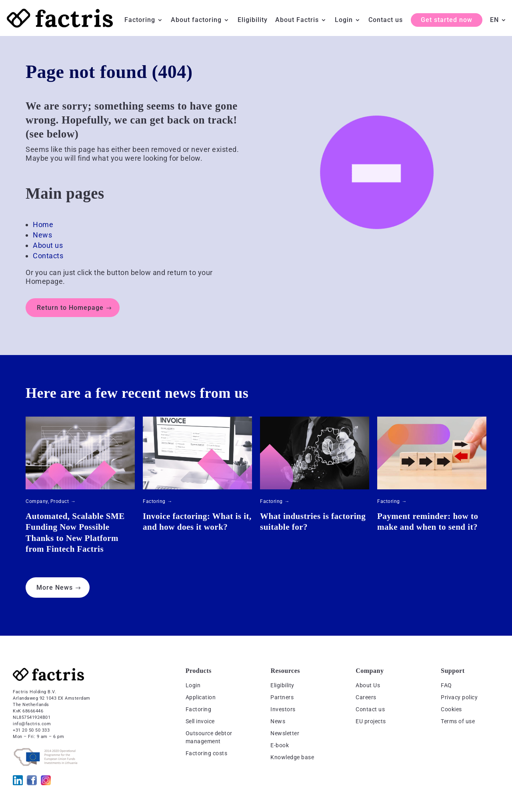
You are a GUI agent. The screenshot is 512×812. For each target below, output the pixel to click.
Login (344, 20)
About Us (368, 685)
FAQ (446, 685)
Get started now (447, 20)
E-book (280, 745)
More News (55, 588)
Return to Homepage (70, 308)
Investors (283, 709)
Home (43, 224)
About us (48, 245)
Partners (282, 697)
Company (37, 501)
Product (60, 501)
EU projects (371, 721)
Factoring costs (207, 753)
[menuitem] (498, 27)
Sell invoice (200, 721)
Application (201, 697)
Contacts (48, 256)
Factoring (140, 20)
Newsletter (285, 733)
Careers (366, 697)
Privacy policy (459, 697)
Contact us (386, 20)
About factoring (196, 20)
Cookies (451, 709)
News (42, 235)
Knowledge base (292, 757)
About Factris (297, 20)
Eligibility (253, 20)
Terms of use (458, 721)
